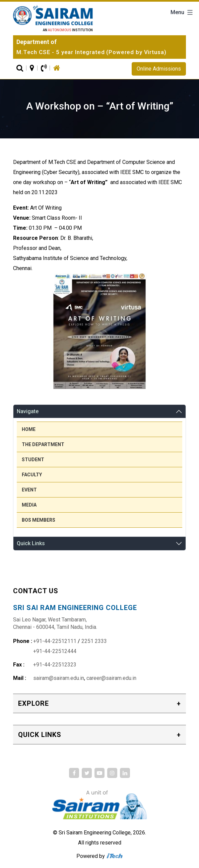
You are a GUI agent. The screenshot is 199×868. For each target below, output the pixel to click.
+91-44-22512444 (55, 651)
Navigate (28, 411)
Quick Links (31, 543)
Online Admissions (159, 69)
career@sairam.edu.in (111, 678)
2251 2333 (94, 641)
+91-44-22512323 (55, 665)
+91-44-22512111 (55, 641)
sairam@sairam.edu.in (59, 678)
